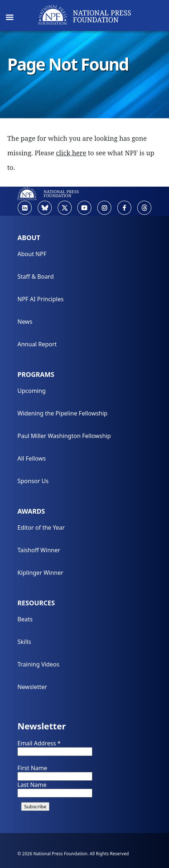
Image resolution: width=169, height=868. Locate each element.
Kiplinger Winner (40, 573)
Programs (36, 374)
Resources (36, 603)
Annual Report (37, 344)
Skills (24, 642)
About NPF (32, 254)
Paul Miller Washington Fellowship (64, 436)
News (25, 322)
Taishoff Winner (39, 550)
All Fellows (32, 458)
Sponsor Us (33, 481)
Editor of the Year (41, 527)
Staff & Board (36, 276)
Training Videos (38, 664)
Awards (31, 511)
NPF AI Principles (41, 299)
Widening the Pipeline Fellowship (63, 413)
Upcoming (32, 391)
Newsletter (32, 687)
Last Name (32, 785)
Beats (25, 619)
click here (71, 153)
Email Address (39, 743)
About (29, 238)
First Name (32, 768)
